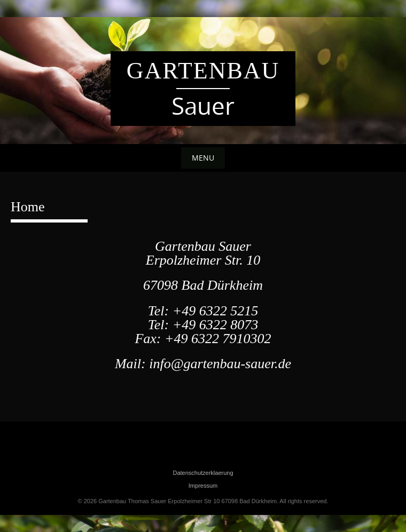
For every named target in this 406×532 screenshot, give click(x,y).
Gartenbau (203, 71)
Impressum (203, 486)
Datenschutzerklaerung (203, 473)
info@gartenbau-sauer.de (220, 364)
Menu (203, 158)
